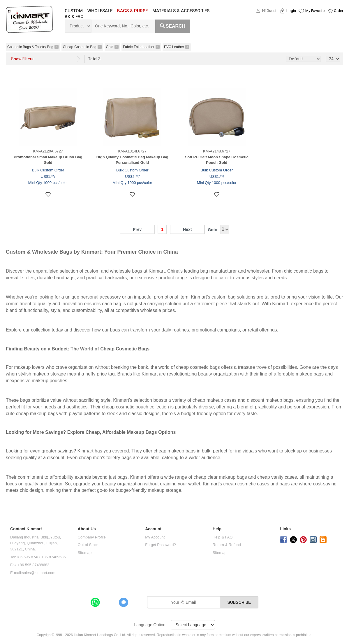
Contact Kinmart (26, 529)
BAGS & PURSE (132, 11)
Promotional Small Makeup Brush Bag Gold (48, 160)
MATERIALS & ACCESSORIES (181, 11)
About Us (87, 529)
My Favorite (315, 11)
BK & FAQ (74, 17)
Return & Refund (227, 545)
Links (285, 529)
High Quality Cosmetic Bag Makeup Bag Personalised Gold (132, 160)
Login (291, 11)
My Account (155, 537)
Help (217, 529)
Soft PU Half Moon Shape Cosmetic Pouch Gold (217, 160)
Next (187, 229)
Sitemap (85, 553)
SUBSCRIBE (239, 602)
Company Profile (92, 537)
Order (339, 11)
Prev (137, 229)
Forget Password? (161, 545)
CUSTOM (74, 11)
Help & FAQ (223, 537)
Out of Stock (88, 545)
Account (153, 529)
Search (173, 26)
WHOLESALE (100, 11)
